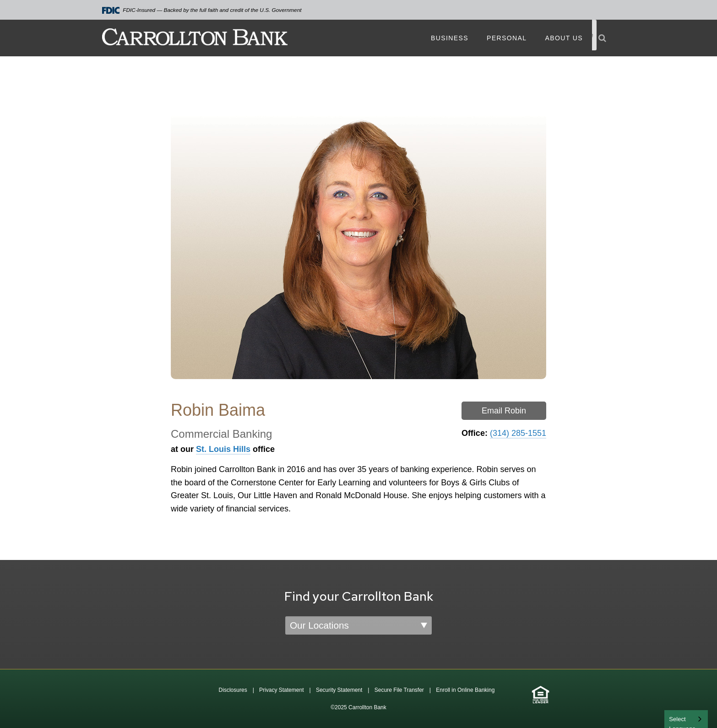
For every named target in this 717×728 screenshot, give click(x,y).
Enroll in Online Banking (465, 690)
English (679, 718)
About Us (564, 38)
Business (450, 38)
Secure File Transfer (399, 690)
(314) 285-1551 (518, 433)
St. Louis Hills (223, 449)
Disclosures (233, 690)
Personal (507, 38)
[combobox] (686, 719)
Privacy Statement (281, 690)
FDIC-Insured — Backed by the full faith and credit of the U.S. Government (202, 10)
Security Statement (339, 690)
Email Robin (504, 411)
